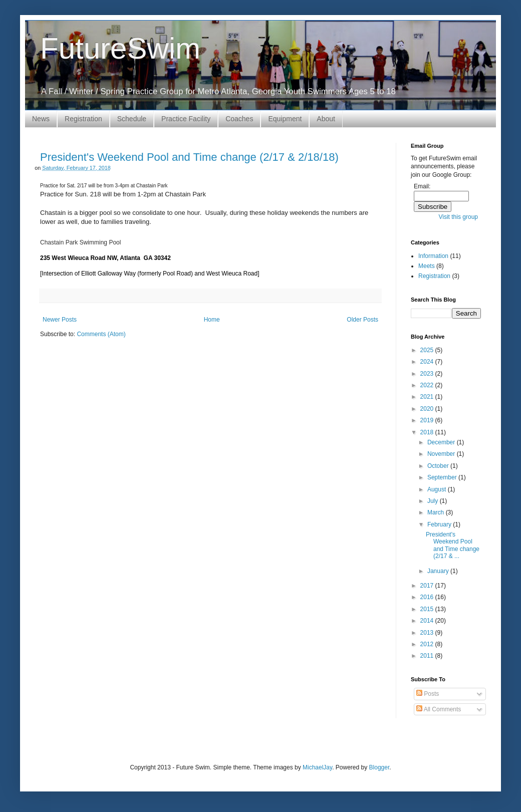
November (442, 454)
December (442, 442)
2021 (428, 397)
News (41, 119)
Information (433, 256)
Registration (83, 119)
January (439, 571)
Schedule (132, 119)
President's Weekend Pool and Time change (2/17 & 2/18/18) (189, 157)
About (326, 119)
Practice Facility (186, 119)
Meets (427, 266)
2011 (428, 656)
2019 (428, 420)
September (443, 477)
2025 (428, 350)
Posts (428, 694)
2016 (428, 597)
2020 (428, 409)
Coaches (239, 119)
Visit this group (459, 217)
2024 (428, 362)
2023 (428, 374)
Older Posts (362, 320)
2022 (428, 385)
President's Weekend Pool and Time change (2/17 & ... (453, 545)
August (438, 489)
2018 (428, 432)
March (437, 512)
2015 (428, 609)
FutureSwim (120, 48)
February (440, 524)
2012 (428, 644)
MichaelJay (317, 767)
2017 (428, 586)
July (434, 501)
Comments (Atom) (101, 334)
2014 (428, 621)
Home (212, 320)
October (439, 466)
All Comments (439, 709)
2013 (428, 633)
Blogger (379, 767)
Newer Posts (60, 320)
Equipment (285, 119)
